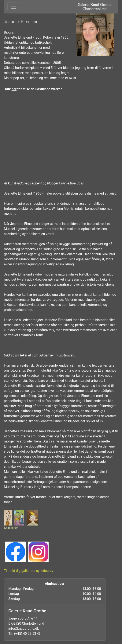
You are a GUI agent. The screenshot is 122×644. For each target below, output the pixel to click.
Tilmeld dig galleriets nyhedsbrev (29, 571)
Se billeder (11, 528)
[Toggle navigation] (13, 7)
